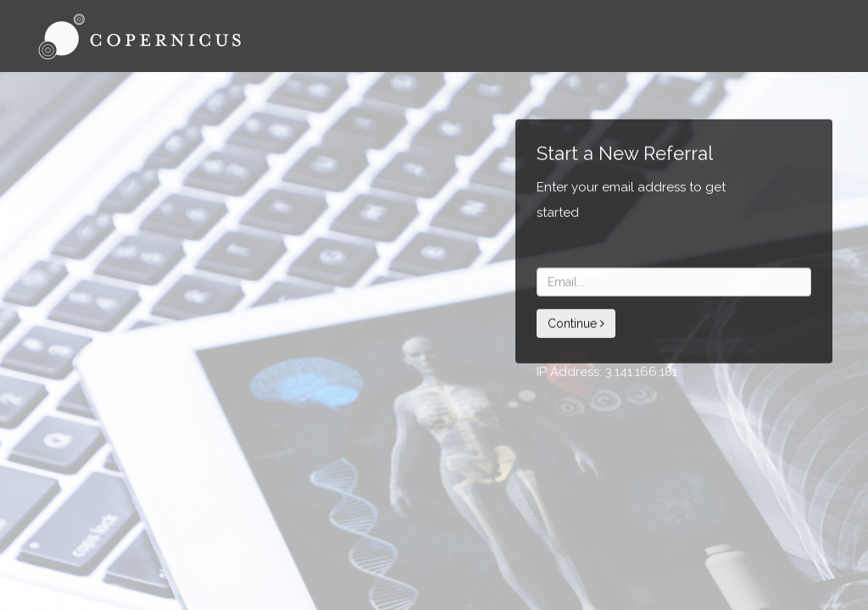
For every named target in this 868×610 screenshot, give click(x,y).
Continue (576, 324)
